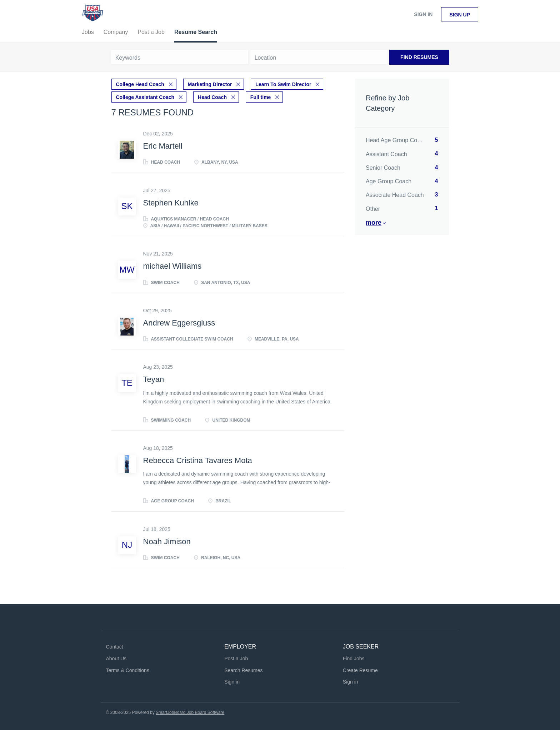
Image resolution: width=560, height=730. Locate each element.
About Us (116, 659)
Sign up (460, 15)
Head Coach (212, 97)
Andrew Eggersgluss (179, 323)
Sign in (423, 14)
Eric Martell (163, 146)
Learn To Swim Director (283, 84)
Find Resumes (419, 57)
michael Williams (172, 266)
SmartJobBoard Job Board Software (190, 712)
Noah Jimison (167, 542)
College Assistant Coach (145, 97)
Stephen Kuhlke (171, 203)
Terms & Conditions (128, 670)
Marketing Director (210, 84)
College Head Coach (140, 84)
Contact (115, 647)
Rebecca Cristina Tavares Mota (198, 460)
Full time (261, 97)
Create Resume (360, 670)
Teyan (154, 379)
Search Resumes (243, 670)
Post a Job (236, 659)
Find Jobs (354, 659)
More (374, 223)
